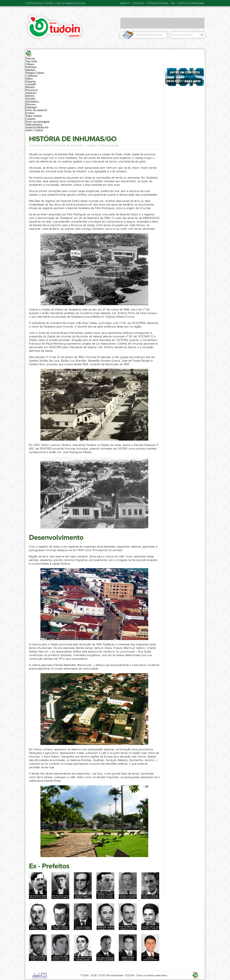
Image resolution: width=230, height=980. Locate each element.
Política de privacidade (191, 3)
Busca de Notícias (182, 35)
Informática (32, 101)
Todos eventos (34, 116)
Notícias (30, 58)
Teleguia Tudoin (35, 73)
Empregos (31, 107)
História (30, 87)
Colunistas (31, 76)
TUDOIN (129, 975)
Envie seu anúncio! (36, 110)
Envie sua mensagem (37, 122)
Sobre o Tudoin (34, 130)
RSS (173, 3)
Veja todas (31, 61)
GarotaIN (31, 84)
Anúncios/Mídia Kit (37, 127)
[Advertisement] (162, 23)
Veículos (30, 99)
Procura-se (31, 90)
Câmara (30, 64)
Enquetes (31, 81)
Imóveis (30, 96)
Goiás (120, 975)
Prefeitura (31, 67)
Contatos (138, 3)
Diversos (30, 104)
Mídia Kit (125, 3)
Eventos (30, 113)
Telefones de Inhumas (149, 35)
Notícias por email (158, 3)
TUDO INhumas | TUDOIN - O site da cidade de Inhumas (55, 3)
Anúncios (31, 93)
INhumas (111, 975)
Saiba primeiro (34, 124)
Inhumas (30, 70)
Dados (29, 79)
